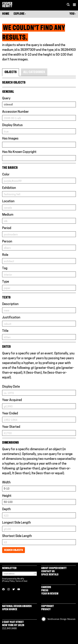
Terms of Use (21, 581)
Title (5, 331)
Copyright (48, 606)
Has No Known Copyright (19, 152)
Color (6, 175)
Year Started (11, 427)
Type (6, 282)
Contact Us (48, 572)
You (73, 14)
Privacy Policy (9, 581)
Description (10, 304)
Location (8, 201)
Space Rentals (50, 575)
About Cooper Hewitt (54, 568)
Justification (11, 318)
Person (7, 242)
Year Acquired (12, 400)
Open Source (10, 610)
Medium (8, 215)
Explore (20, 14)
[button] (74, 5)
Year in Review (50, 594)
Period (7, 228)
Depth (6, 509)
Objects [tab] (11, 72)
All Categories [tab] (34, 72)
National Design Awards (17, 606)
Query (6, 99)
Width (6, 483)
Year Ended (10, 414)
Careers (46, 587)
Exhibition (9, 188)
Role (5, 255)
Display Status (12, 125)
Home (6, 14)
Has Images (10, 139)
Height (7, 496)
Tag (5, 268)
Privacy (46, 610)
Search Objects (14, 550)
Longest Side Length (16, 523)
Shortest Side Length (17, 536)
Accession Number (15, 112)
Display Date (11, 387)
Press (45, 591)
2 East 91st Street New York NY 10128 (13, 624)
